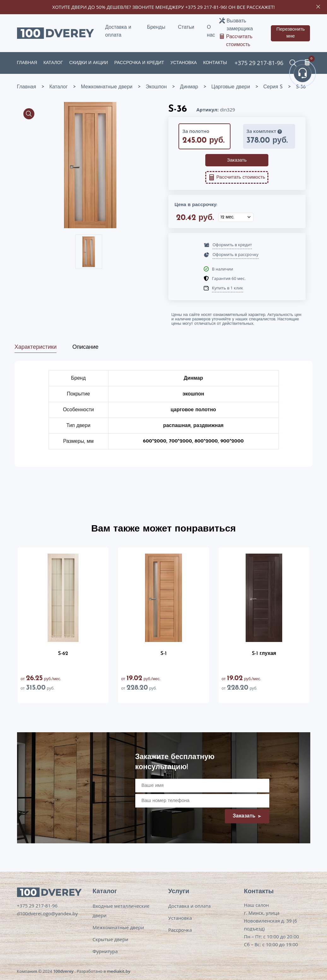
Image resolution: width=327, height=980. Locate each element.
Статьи (186, 27)
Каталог (53, 63)
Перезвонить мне (290, 33)
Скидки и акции (89, 63)
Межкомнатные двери (118, 927)
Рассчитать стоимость (239, 41)
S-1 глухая (264, 654)
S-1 (164, 654)
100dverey (63, 971)
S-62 (63, 654)
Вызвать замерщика (240, 25)
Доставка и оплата (118, 31)
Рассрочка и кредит (139, 63)
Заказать (237, 160)
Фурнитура (105, 951)
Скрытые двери (111, 939)
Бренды (156, 27)
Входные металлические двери (121, 911)
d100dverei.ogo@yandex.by (47, 913)
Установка (184, 63)
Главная (27, 63)
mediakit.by (119, 971)
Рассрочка (180, 930)
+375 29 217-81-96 (205, 7)
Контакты (215, 63)
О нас (211, 31)
